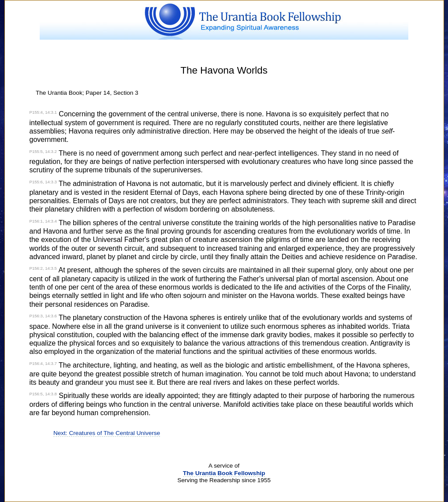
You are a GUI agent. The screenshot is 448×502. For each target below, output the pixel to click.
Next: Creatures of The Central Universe (107, 433)
